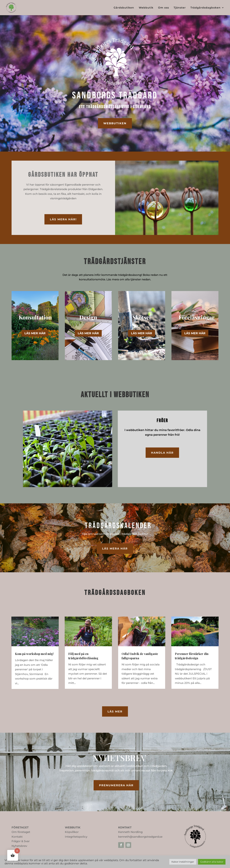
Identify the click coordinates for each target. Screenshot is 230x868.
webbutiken (115, 123)
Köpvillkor (72, 832)
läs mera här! (63, 219)
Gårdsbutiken (124, 8)
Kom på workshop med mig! (34, 654)
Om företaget (21, 832)
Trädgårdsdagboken (206, 8)
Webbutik (146, 8)
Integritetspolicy (76, 837)
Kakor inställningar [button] (183, 862)
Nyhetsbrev (19, 846)
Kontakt (17, 837)
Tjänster (180, 8)
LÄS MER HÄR (35, 333)
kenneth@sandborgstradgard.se (140, 837)
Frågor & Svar (21, 841)
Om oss (164, 8)
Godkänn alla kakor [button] (212, 862)
